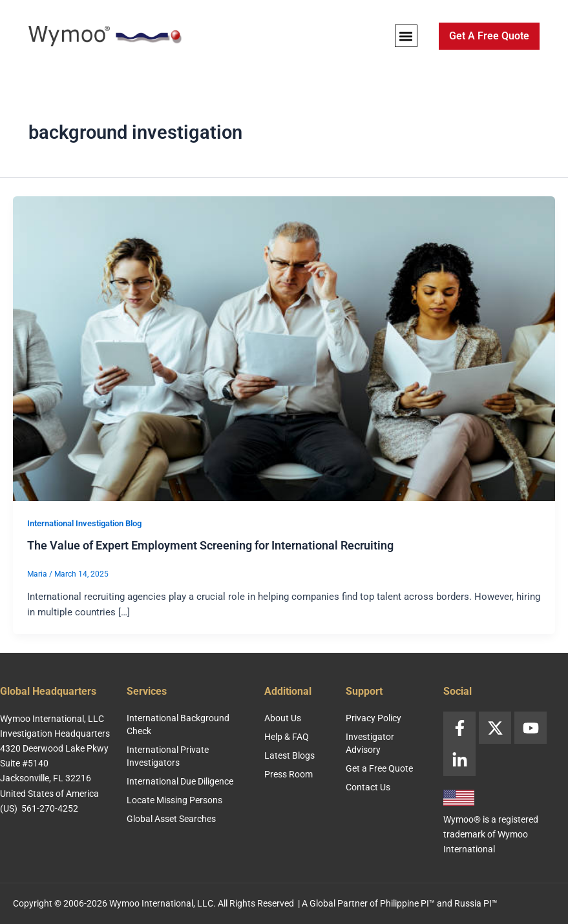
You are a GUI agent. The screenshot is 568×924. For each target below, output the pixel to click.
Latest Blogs (289, 755)
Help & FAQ (287, 737)
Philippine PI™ (407, 903)
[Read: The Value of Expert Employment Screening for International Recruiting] (284, 348)
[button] (406, 36)
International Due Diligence (180, 781)
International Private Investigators (168, 756)
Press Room (289, 774)
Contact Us (368, 787)
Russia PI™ (476, 903)
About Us (283, 718)
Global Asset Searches (171, 819)
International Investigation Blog (84, 523)
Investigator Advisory (370, 743)
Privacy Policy (373, 718)
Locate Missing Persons (174, 800)
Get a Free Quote (379, 768)
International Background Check (178, 724)
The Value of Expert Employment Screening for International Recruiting (210, 545)
